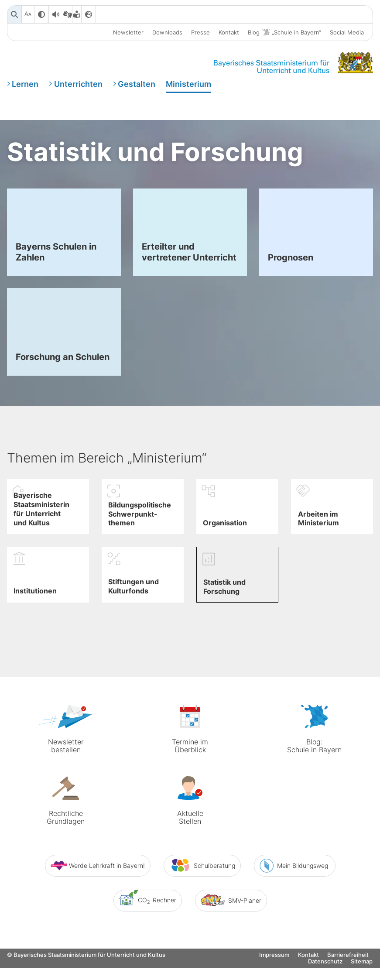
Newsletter (128, 32)
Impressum (274, 973)
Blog (284, 33)
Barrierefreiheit (348, 973)
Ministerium (188, 84)
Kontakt (229, 32)
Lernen (25, 84)
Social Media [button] (347, 32)
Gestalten (137, 84)
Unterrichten (78, 84)
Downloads (167, 32)
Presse (200, 32)
